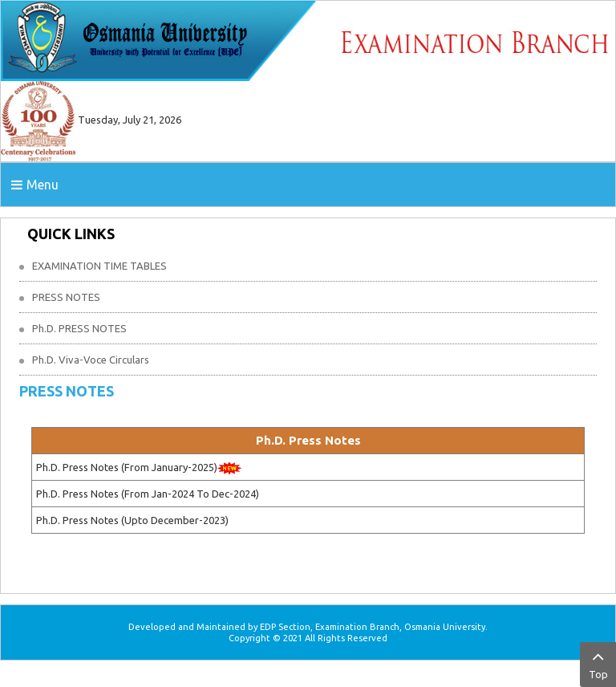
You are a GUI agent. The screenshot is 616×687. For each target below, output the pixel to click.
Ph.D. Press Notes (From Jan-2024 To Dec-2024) (148, 494)
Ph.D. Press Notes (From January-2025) (127, 467)
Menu (35, 185)
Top (598, 663)
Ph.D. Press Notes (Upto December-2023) (132, 520)
